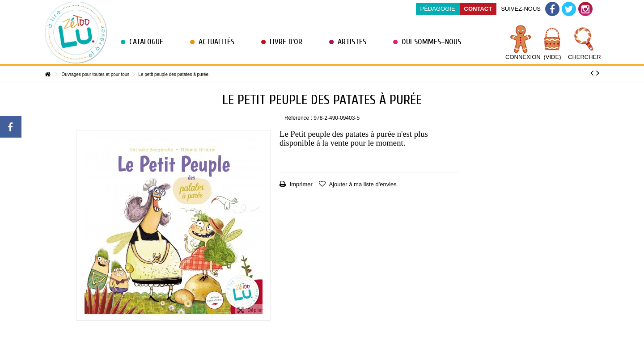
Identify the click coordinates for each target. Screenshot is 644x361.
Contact (478, 9)
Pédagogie (438, 9)
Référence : (298, 118)
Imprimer (300, 184)
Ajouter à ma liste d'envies (362, 184)
